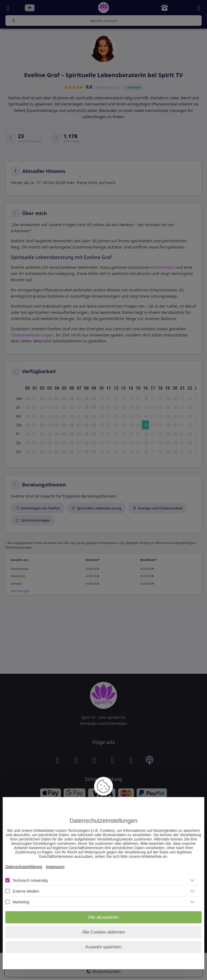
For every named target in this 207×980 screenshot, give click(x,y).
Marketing (21, 902)
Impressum (55, 867)
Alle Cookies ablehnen (103, 932)
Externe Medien (26, 891)
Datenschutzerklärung (24, 867)
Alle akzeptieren (103, 917)
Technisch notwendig (30, 880)
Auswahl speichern (103, 947)
